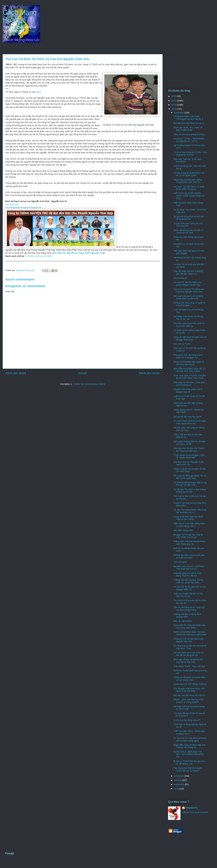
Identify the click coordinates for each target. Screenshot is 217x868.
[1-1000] (29, 256)
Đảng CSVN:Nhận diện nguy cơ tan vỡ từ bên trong (189, 363)
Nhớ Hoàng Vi (180, 278)
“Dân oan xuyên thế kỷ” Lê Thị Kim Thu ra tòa (188, 595)
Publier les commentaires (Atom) (89, 384)
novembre (179, 776)
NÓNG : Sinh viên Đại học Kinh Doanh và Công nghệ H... (188, 701)
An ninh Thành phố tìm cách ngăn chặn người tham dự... (190, 422)
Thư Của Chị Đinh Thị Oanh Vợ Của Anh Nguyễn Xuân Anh (188, 291)
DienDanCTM (12, 204)
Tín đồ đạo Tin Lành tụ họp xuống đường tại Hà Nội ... (190, 491)
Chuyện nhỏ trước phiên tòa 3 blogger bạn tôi (188, 391)
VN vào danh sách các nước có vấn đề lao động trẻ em (188, 654)
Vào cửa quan (180, 562)
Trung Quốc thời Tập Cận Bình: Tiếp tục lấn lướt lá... (188, 518)
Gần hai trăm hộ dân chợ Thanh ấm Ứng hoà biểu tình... (189, 450)
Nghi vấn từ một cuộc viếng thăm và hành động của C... (189, 525)
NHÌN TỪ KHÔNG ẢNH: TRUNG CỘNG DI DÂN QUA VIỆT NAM (190, 633)
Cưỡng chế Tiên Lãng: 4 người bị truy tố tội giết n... (189, 304)
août (177, 789)
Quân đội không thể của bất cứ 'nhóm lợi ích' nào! (188, 232)
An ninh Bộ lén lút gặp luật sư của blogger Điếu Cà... (190, 588)
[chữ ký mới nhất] (43, 256)
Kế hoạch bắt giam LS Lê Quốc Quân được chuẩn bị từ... (188, 297)
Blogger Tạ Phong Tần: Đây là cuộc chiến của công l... (188, 536)
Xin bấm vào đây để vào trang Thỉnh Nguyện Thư (78, 253)
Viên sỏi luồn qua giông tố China (189, 134)
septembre (180, 784)
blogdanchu (192, 808)
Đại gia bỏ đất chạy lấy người (187, 417)
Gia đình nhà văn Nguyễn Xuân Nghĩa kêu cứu (189, 463)
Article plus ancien (149, 373)
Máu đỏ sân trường (183, 621)
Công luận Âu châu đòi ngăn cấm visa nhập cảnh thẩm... (189, 626)
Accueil (82, 373)
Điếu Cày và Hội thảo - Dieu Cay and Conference (189, 384)
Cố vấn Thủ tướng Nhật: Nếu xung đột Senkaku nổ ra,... (190, 511)
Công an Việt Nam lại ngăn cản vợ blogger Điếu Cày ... (190, 338)
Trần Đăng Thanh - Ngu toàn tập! (189, 666)
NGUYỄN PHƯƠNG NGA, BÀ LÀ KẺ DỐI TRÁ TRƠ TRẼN (190, 370)
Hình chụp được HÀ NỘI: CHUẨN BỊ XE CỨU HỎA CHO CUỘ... (190, 377)
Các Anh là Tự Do (182, 344)
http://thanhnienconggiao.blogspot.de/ (23, 207)
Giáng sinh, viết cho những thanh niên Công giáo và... (189, 543)
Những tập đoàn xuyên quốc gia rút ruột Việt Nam (189, 556)
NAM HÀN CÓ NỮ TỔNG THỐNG (190, 684)
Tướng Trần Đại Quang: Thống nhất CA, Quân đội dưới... (188, 581)
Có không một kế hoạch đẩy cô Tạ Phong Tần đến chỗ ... (190, 484)
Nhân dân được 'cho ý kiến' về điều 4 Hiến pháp (188, 129)
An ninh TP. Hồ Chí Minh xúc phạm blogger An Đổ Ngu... (188, 284)
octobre (178, 780)
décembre (179, 113)
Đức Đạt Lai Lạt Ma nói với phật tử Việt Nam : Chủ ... (190, 647)
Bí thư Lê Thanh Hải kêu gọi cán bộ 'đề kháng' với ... (189, 762)
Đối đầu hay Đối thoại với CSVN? (189, 695)
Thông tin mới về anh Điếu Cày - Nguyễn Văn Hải (189, 640)
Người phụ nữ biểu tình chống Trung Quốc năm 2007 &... (188, 181)
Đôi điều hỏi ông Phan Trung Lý (189, 123)
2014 (174, 101)
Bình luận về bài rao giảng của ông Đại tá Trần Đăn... (188, 661)
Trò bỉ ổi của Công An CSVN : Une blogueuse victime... (190, 154)
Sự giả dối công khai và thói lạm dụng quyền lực (189, 218)
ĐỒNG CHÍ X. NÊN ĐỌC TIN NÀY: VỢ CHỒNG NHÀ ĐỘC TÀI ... (189, 754)
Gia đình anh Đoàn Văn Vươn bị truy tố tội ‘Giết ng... (189, 325)
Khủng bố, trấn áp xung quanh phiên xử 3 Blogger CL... (188, 356)
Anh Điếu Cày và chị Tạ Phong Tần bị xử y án (188, 318)
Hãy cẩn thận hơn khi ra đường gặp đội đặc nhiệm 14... (188, 272)
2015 (174, 96)
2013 (174, 105)
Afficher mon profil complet (195, 812)
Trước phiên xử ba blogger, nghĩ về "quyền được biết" (189, 456)
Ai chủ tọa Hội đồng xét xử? (187, 720)
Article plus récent (16, 373)
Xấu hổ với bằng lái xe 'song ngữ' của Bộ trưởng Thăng (189, 609)
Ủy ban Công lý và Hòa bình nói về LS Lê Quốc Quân (189, 174)
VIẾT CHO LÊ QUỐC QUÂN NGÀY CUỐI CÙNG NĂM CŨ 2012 (189, 196)
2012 (39, 92)
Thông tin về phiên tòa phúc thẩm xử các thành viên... (190, 679)
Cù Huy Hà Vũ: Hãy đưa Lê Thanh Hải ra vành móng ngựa (190, 739)
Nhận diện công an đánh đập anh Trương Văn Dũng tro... (189, 746)
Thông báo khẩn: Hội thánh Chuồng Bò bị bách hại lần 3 (188, 118)
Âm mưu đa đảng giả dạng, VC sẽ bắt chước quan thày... (190, 477)
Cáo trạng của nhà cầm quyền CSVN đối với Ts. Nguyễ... (188, 769)
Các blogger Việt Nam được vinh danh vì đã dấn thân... (189, 690)
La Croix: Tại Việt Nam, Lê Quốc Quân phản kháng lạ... (189, 188)
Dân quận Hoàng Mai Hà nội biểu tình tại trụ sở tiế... (189, 443)
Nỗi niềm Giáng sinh (183, 530)
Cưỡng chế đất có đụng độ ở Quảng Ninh (187, 615)
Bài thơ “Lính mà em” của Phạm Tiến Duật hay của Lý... (189, 568)
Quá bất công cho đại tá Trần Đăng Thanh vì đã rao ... (187, 574)
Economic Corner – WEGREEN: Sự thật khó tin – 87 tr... (189, 140)
